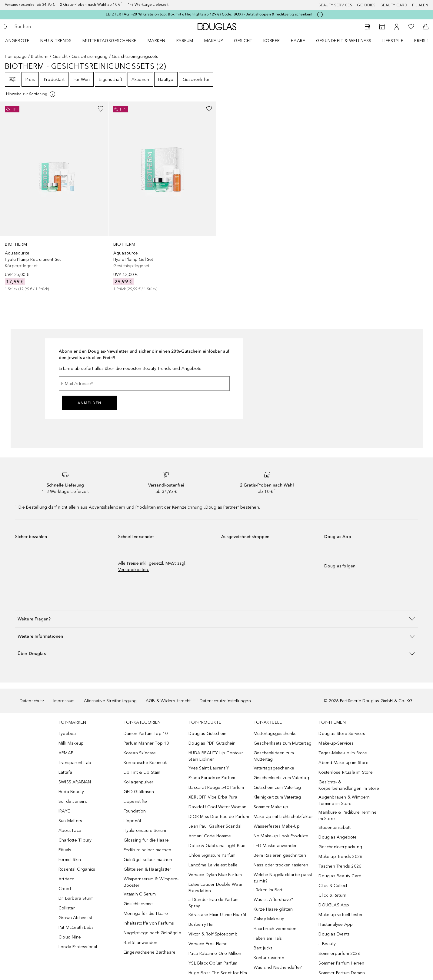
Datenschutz (32, 701)
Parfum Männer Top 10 (146, 743)
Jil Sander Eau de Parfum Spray (213, 903)
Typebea (67, 734)
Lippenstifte (135, 801)
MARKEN (157, 41)
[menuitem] (21, 41)
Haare (298, 41)
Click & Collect (333, 886)
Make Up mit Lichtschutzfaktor (283, 817)
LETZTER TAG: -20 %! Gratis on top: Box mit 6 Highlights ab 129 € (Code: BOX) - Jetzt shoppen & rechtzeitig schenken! (209, 14)
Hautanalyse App (336, 924)
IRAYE (64, 811)
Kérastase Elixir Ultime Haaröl (217, 915)
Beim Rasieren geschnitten (280, 855)
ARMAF (66, 753)
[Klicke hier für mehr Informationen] (320, 15)
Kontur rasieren (269, 958)
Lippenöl (132, 821)
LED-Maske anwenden (276, 846)
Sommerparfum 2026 (339, 953)
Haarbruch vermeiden (275, 929)
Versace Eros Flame (208, 944)
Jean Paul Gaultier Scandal (215, 826)
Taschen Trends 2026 (340, 866)
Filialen (420, 5)
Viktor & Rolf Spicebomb (213, 934)
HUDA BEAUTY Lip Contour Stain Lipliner (216, 756)
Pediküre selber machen (147, 850)
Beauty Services (335, 5)
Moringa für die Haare (146, 914)
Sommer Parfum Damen (342, 973)
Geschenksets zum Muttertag (283, 743)
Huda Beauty (71, 792)
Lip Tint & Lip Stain (142, 772)
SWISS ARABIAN (75, 782)
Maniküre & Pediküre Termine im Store (347, 816)
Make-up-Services (336, 743)
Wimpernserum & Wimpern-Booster (151, 882)
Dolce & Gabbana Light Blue (217, 846)
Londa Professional (78, 947)
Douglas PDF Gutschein (212, 743)
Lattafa (65, 772)
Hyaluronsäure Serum (145, 831)
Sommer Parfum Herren (341, 963)
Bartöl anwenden (141, 943)
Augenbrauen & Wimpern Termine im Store (344, 800)
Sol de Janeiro (73, 801)
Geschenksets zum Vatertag (281, 778)
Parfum (185, 41)
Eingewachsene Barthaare (150, 952)
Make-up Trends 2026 (340, 857)
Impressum (64, 701)
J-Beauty (327, 944)
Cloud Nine (70, 937)
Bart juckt (263, 948)
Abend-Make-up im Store (343, 763)
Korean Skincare (140, 753)
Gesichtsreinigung (90, 56)
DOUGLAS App (334, 905)
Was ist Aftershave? (273, 900)
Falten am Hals (268, 938)
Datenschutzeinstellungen (225, 701)
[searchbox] (59, 27)
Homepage (16, 56)
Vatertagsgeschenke (274, 768)
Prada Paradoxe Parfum (212, 778)
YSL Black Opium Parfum (213, 963)
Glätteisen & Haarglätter (148, 869)
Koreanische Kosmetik (145, 763)
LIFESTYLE (393, 41)
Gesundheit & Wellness (344, 41)
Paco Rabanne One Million (215, 953)
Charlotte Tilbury (75, 840)
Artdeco (67, 879)
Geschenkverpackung (340, 847)
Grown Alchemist (75, 918)
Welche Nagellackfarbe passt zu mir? (283, 878)
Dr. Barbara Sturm (76, 898)
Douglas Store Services (342, 734)
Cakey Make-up (269, 919)
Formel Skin (70, 860)
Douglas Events (334, 934)
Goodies (366, 5)
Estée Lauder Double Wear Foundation (215, 888)
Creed (65, 889)
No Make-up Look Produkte (281, 836)
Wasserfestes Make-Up (277, 826)
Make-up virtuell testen (341, 915)
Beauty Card (394, 5)
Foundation (135, 811)
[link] (54, 197)
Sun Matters (70, 821)
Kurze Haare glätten (273, 909)
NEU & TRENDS (56, 41)
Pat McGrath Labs (76, 927)
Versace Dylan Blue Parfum (215, 875)
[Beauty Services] (368, 27)
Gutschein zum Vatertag (277, 787)
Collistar (67, 908)
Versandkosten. (134, 570)
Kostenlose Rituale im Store (345, 772)
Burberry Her (201, 924)
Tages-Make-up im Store (343, 753)
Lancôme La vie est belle (213, 865)
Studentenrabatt (335, 827)
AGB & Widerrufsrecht (168, 701)
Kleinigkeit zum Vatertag (277, 797)
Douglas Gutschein (207, 734)
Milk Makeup (71, 743)
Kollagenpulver (139, 782)
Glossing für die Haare (146, 840)
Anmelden (90, 403)
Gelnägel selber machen (148, 860)
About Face (70, 831)
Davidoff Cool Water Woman (217, 807)
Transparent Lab (75, 763)
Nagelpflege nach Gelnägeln (152, 933)
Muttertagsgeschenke (110, 41)
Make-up (214, 41)
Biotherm (40, 56)
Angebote (17, 41)
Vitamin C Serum (140, 894)
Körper (272, 41)
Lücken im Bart (268, 890)
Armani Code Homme (210, 836)
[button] (217, 619)
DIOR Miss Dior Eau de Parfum (219, 817)
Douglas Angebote (338, 837)
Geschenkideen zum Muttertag (274, 756)
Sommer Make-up (271, 807)
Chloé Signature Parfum (212, 855)
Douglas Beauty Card (340, 876)
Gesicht (243, 41)
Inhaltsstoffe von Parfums (149, 923)
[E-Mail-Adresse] (144, 384)
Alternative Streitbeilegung (110, 701)
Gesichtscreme (138, 904)
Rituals (65, 850)
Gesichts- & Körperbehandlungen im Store (349, 785)
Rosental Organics (77, 869)
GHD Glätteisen (139, 792)
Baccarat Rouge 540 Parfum (216, 787)
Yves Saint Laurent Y (209, 768)
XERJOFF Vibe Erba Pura (213, 797)
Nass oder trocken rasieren (281, 865)
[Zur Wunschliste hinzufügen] (101, 109)
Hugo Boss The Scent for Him (218, 973)
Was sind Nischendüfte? (278, 967)
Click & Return (332, 895)
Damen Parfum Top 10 (146, 734)
